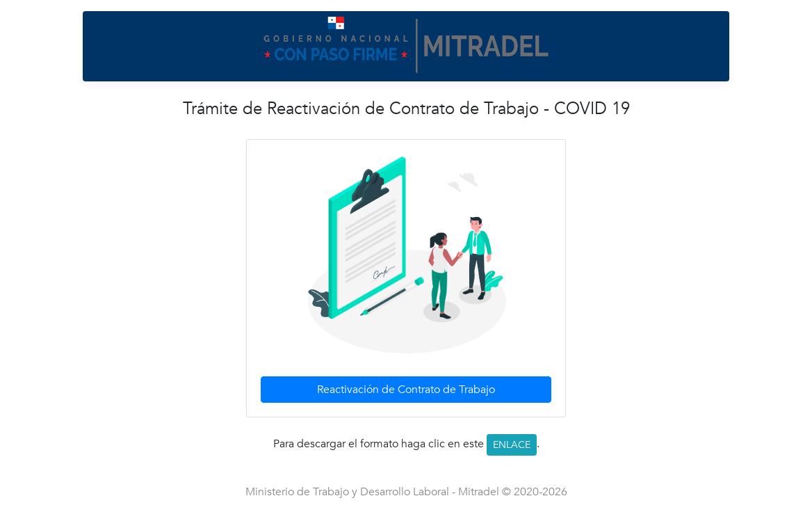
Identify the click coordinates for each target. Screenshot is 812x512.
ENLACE (512, 445)
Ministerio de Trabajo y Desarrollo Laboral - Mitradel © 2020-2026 (406, 492)
